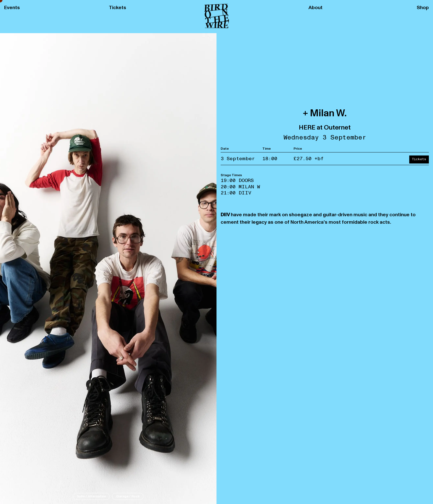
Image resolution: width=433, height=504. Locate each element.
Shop (423, 8)
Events (12, 8)
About (315, 8)
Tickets (118, 8)
